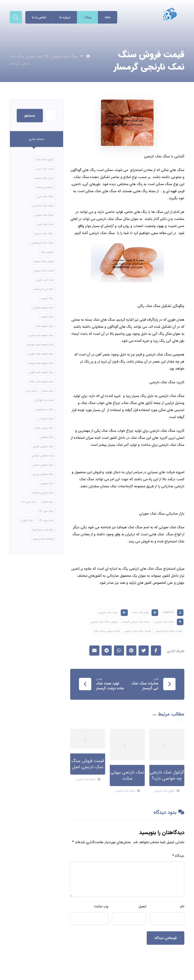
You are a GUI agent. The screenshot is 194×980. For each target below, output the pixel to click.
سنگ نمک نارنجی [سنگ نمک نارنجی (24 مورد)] (44, 233)
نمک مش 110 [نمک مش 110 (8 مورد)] (29, 502)
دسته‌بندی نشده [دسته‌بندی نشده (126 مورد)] (45, 187)
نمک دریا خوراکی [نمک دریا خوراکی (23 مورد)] (44, 400)
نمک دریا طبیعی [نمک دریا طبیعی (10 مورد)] (45, 409)
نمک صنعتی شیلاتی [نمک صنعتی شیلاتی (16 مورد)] (43, 456)
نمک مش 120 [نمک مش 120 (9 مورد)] (46, 511)
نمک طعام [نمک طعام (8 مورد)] (48, 502)
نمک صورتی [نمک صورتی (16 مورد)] (47, 483)
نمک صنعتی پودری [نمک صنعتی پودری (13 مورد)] (43, 474)
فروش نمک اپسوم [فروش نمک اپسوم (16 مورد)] (44, 261)
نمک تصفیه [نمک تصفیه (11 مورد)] (47, 317)
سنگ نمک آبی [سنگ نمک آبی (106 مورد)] (45, 196)
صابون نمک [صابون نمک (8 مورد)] (47, 252)
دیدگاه (178, 856)
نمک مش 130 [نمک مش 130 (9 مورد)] (46, 520)
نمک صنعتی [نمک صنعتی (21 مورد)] (47, 437)
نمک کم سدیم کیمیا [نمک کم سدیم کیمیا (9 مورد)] (43, 530)
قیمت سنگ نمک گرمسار (168, 631)
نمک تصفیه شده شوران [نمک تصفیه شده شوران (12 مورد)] (41, 354)
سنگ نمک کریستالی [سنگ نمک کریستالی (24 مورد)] (42, 243)
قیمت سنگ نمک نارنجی (137, 631)
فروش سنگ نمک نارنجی (104, 622)
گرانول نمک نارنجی (164, 791)
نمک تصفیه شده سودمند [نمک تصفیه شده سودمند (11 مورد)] (40, 345)
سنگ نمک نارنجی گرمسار (136, 622)
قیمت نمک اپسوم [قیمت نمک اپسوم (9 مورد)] (44, 271)
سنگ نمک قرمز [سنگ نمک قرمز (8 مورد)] (45, 224)
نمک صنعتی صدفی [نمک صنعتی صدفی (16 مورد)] (43, 465)
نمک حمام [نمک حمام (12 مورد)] (48, 391)
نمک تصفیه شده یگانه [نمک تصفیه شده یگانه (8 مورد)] (41, 382)
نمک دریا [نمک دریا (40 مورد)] (32, 391)
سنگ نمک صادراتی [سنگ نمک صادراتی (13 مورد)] (43, 206)
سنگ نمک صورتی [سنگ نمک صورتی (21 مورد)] (44, 215)
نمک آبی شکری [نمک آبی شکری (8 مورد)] (45, 280)
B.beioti (169, 613)
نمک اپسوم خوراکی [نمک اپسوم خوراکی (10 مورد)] (43, 308)
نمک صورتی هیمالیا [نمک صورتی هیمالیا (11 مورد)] (43, 493)
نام (182, 906)
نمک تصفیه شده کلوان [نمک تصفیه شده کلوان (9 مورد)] (41, 372)
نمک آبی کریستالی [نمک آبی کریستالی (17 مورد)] (43, 289)
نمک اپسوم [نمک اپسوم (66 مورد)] (47, 298)
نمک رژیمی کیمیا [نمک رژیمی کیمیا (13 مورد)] (44, 428)
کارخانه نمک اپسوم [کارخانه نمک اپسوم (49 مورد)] (43, 539)
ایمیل (142, 906)
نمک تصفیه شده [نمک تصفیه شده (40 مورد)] (44, 326)
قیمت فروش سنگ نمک (107, 631)
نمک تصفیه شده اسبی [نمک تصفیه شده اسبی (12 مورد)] (41, 335)
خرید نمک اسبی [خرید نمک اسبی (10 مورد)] (45, 169)
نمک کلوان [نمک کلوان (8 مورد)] (27, 520)
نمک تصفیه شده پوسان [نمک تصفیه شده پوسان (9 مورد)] (41, 363)
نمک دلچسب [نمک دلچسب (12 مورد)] (46, 419)
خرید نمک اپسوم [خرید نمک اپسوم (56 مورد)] (44, 178)
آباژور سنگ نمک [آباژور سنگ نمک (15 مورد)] (45, 159)
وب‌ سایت (101, 906)
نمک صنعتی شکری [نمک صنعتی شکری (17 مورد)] (43, 446)
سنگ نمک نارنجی (108, 613)
